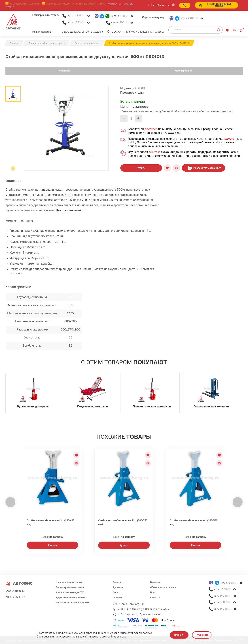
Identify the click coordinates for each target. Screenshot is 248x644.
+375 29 (122, 15)
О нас (98, 5)
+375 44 (79, 14)
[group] (66, 127)
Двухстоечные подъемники (71, 596)
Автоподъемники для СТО (70, 591)
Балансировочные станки (70, 586)
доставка (151, 128)
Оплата (229, 137)
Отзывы (117, 596)
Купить (141, 167)
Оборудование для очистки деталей (68, 5)
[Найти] (219, 28)
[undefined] (10, 501)
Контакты (155, 596)
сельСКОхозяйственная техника (217, 5)
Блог (153, 591)
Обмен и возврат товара (163, 586)
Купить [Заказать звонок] (53, 544)
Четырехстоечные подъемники (73, 601)
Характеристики (183, 69)
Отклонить (202, 635)
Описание (65, 69)
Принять (179, 635)
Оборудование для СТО (24, 5)
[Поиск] (196, 28)
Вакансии (155, 581)
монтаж (154, 151)
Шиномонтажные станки (69, 581)
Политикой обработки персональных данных (85, 633)
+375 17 (79, 21)
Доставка (118, 586)
